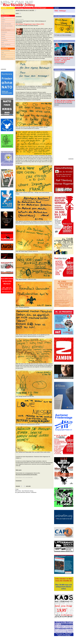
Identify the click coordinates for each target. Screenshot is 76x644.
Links (3, 53)
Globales (4, 28)
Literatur (3, 47)
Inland (3, 22)
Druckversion (19, 17)
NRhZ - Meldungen (60, 11)
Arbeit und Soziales (6, 24)
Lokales (3, 20)
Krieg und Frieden (6, 30)
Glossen (3, 34)
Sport (3, 42)
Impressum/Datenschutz (7, 59)
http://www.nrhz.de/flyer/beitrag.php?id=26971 (26, 475)
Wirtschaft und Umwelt (7, 26)
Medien (3, 36)
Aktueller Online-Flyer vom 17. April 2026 (25, 10)
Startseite (18, 486)
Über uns (4, 55)
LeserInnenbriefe (6, 51)
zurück (17, 13)
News (3, 18)
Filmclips (4, 38)
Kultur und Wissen (6, 45)
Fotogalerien (4, 40)
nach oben (28, 486)
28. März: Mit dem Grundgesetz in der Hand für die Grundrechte (65, 101)
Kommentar (4, 32)
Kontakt (3, 57)
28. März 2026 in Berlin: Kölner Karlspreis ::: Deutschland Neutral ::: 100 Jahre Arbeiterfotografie (64, 60)
